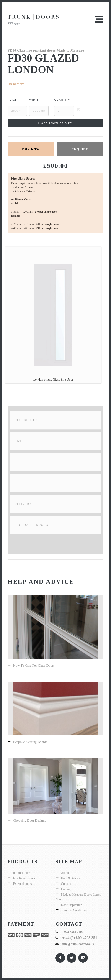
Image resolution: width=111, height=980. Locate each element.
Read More (16, 84)
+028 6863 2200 (73, 932)
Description (26, 420)
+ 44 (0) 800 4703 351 (80, 938)
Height (13, 100)
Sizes (20, 441)
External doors (22, 884)
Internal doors (22, 873)
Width (34, 100)
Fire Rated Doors (31, 525)
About (65, 873)
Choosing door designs (29, 821)
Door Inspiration (72, 905)
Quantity (62, 100)
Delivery (23, 504)
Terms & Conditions (74, 910)
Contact (66, 884)
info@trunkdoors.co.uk (78, 944)
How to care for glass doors (34, 666)
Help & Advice (71, 878)
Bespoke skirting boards (30, 742)
